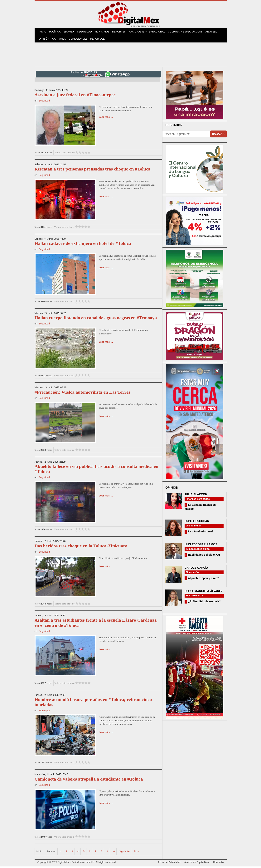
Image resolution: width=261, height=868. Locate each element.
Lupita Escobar (197, 523)
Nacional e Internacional (150, 32)
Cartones (60, 40)
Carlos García (196, 569)
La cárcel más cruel (200, 533)
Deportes (122, 32)
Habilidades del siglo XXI (204, 556)
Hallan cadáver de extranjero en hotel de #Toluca (83, 245)
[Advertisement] (131, 56)
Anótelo (214, 32)
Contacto (218, 864)
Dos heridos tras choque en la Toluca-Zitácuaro (81, 547)
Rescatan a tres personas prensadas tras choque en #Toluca (93, 170)
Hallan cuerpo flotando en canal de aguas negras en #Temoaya (96, 319)
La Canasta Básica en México (200, 508)
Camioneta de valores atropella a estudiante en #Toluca (89, 781)
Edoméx (70, 32)
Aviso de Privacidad (169, 864)
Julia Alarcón (196, 496)
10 (114, 853)
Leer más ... (106, 119)
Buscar (218, 135)
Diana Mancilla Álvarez (204, 593)
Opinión (44, 40)
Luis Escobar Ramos (201, 546)
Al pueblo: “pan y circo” (203, 580)
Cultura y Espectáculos (188, 32)
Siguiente (124, 853)
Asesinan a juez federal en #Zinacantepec (75, 96)
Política (56, 32)
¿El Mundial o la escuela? (204, 603)
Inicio (43, 32)
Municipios (104, 32)
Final (137, 853)
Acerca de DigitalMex (197, 864)
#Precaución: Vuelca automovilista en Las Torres (82, 394)
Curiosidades (79, 40)
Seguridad (87, 32)
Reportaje (99, 40)
